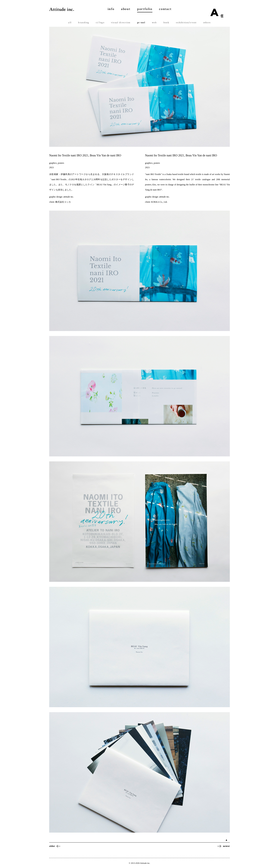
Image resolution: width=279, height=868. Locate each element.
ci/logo (100, 23)
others (207, 23)
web (154, 23)
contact (165, 9)
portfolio (145, 9)
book (166, 23)
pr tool (141, 23)
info (111, 9)
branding (84, 23)
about (126, 9)
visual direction (121, 23)
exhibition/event (186, 23)
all (70, 23)
